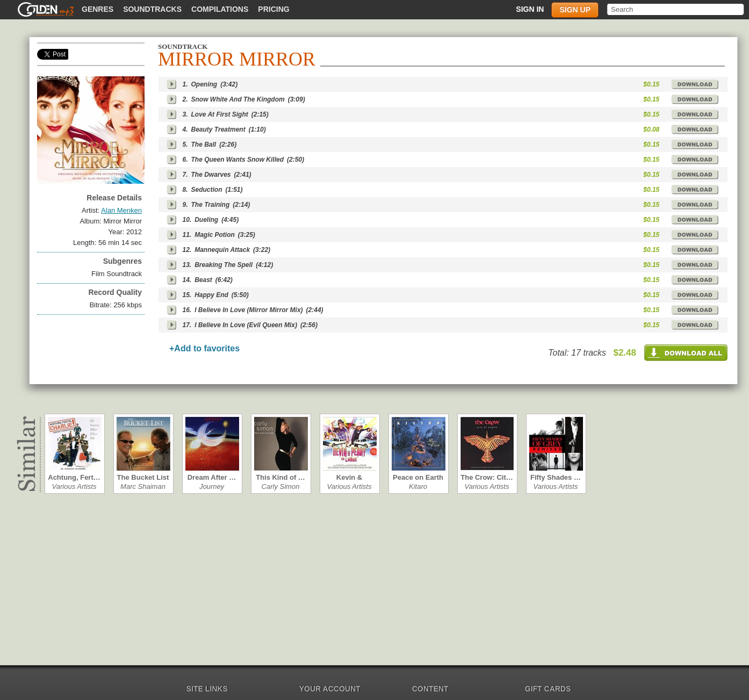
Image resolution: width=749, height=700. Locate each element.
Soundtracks (152, 9)
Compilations (220, 9)
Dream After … (212, 477)
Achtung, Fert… (74, 477)
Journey (212, 486)
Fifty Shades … (556, 477)
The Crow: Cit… (487, 477)
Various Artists (74, 486)
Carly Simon (281, 486)
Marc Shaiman (143, 486)
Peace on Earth (418, 477)
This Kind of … (280, 477)
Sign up (575, 10)
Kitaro (418, 486)
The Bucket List (143, 477)
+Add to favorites (204, 348)
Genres (98, 9)
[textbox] (676, 9)
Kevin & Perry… (349, 477)
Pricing (273, 9)
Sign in (530, 9)
